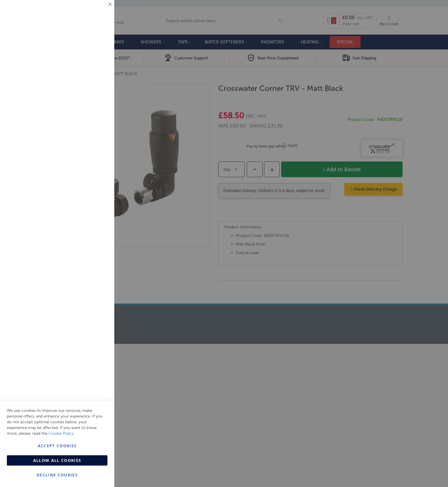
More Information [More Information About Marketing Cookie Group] (92, 119)
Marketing (99, 72)
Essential (99, 11)
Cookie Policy (61, 433)
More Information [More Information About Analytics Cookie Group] (92, 174)
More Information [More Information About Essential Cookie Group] (92, 47)
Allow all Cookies (57, 460)
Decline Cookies (57, 475)
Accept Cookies (57, 446)
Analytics (99, 144)
